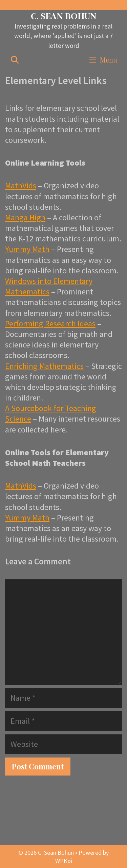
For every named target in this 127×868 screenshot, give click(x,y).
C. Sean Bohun (64, 15)
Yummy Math (27, 249)
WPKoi (64, 861)
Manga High (25, 217)
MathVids (21, 185)
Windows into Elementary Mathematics (49, 286)
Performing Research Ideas (50, 324)
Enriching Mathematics (44, 366)
